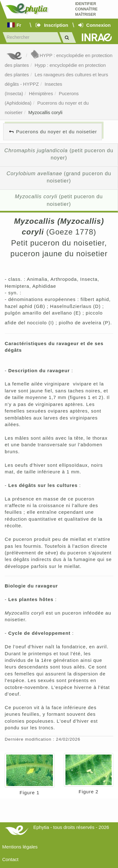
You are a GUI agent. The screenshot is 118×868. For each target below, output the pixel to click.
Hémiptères (41, 93)
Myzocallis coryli (45, 112)
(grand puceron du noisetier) (59, 177)
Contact (10, 859)
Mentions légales (20, 847)
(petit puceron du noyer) (59, 154)
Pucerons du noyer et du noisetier (56, 132)
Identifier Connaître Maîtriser (86, 9)
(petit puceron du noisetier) (59, 200)
